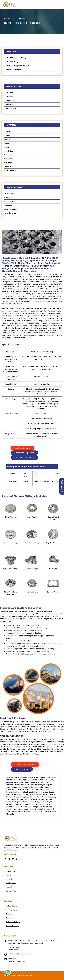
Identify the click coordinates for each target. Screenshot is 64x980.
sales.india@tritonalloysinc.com (21, 954)
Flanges (7, 197)
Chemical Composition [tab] (24, 453)
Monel (6, 143)
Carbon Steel (9, 159)
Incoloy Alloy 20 (10, 108)
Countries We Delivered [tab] (25, 765)
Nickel (6, 147)
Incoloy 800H (9, 97)
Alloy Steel (8, 163)
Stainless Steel (10, 155)
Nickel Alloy (9, 151)
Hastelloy (8, 139)
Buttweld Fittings (11, 209)
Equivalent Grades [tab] (23, 448)
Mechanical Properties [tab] (24, 457)
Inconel (7, 132)
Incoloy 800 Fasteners (13, 69)
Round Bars (9, 201)
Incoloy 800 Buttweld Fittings (15, 58)
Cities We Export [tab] (22, 769)
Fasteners (8, 205)
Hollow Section (10, 194)
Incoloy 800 (9, 93)
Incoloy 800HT (10, 101)
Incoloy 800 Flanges (12, 62)
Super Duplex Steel (11, 170)
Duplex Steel (9, 166)
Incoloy (11, 18)
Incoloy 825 (8, 104)
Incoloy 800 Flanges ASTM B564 (17, 66)
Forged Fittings (10, 213)
